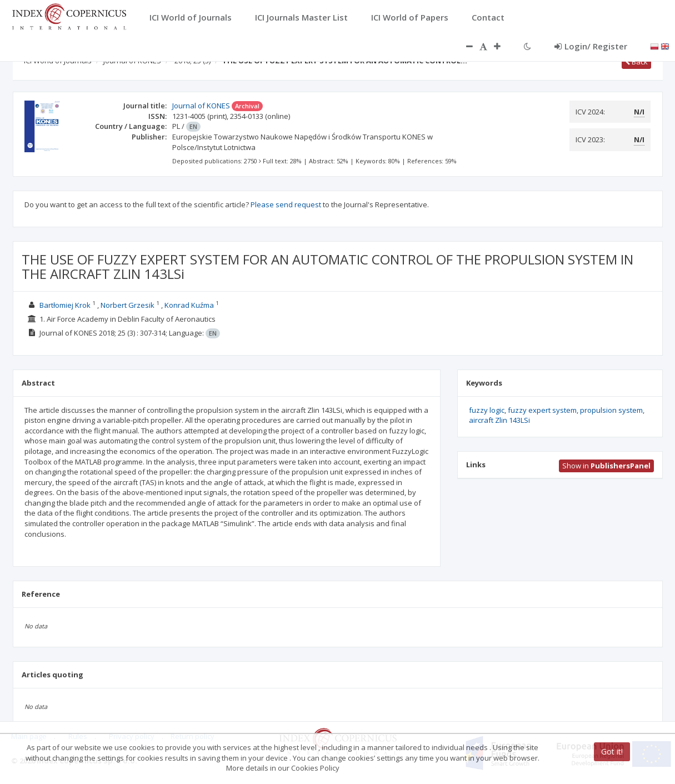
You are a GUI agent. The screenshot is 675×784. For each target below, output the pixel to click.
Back (636, 62)
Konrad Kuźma (189, 305)
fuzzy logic (487, 410)
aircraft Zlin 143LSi (499, 420)
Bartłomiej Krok (65, 305)
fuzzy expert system (542, 410)
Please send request (286, 204)
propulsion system (611, 410)
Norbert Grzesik (127, 305)
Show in (606, 466)
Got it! (612, 751)
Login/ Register (591, 46)
